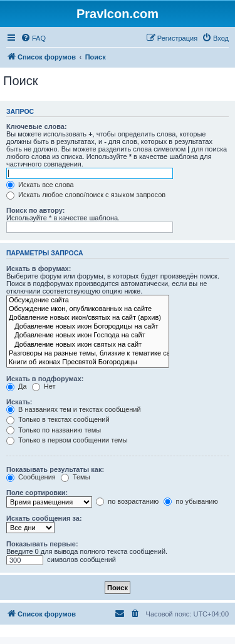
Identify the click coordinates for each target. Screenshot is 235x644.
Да (17, 386)
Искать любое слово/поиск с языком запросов (86, 195)
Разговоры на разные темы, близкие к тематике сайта (88, 354)
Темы (76, 477)
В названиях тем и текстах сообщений (74, 409)
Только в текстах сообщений (58, 419)
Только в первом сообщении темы (67, 440)
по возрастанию (127, 501)
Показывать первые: (42, 544)
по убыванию (191, 501)
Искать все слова (40, 185)
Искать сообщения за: (44, 518)
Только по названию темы (54, 430)
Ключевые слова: (37, 126)
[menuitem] (33, 38)
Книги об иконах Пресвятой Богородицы (88, 362)
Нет (44, 386)
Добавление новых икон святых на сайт (88, 345)
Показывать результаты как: (55, 469)
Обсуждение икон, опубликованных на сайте (88, 309)
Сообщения (31, 477)
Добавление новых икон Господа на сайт (88, 335)
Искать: (19, 402)
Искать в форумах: (39, 268)
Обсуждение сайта (88, 300)
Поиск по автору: (35, 210)
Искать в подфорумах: (45, 379)
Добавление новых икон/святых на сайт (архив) (88, 318)
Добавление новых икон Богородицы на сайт (88, 327)
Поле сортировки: (37, 493)
